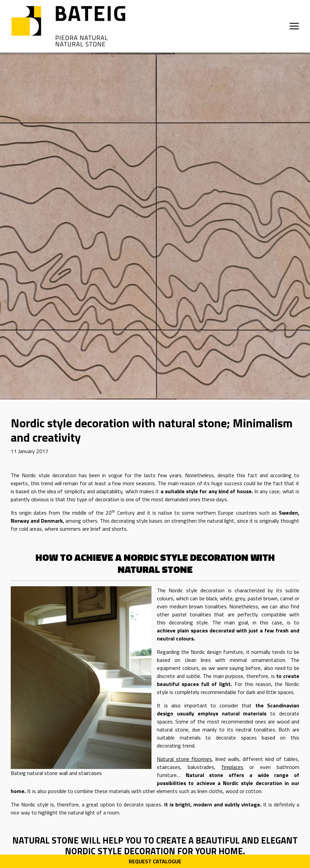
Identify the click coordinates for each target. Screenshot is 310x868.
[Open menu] (294, 26)
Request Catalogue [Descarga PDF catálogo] (155, 861)
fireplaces (232, 767)
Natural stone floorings (184, 759)
